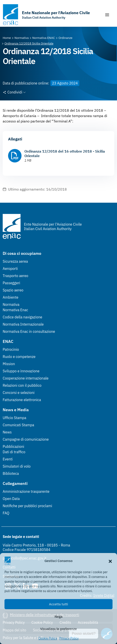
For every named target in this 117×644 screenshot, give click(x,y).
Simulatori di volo (17, 466)
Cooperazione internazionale (26, 378)
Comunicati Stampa (18, 425)
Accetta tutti (59, 604)
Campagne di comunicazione (26, 439)
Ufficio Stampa (14, 418)
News (7, 432)
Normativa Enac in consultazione (29, 331)
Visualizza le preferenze (59, 629)
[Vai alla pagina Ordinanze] (65, 38)
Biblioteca (11, 473)
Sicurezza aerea (15, 261)
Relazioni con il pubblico (22, 385)
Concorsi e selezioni (19, 393)
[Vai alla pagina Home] (7, 38)
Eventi (8, 459)
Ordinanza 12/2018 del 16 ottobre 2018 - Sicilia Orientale (65, 153)
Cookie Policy (48, 638)
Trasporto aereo (15, 276)
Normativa (11, 304)
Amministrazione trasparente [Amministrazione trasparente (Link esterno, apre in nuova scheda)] (26, 491)
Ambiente (11, 297)
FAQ (6, 513)
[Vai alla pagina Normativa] (22, 38)
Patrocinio (11, 349)
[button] (110, 561)
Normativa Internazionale (23, 324)
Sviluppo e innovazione (21, 371)
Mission (9, 364)
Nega (58, 616)
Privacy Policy (69, 638)
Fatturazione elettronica (22, 400)
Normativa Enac (15, 310)
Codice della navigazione (22, 317)
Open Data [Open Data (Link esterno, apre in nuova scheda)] (11, 499)
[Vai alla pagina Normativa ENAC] (44, 38)
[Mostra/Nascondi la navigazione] (107, 15)
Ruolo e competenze (19, 357)
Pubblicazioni (13, 446)
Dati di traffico (14, 452)
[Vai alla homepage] (46, 15)
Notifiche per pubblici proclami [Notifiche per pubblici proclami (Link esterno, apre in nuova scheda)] (27, 506)
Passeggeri (11, 283)
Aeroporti (10, 269)
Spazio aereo (13, 290)
